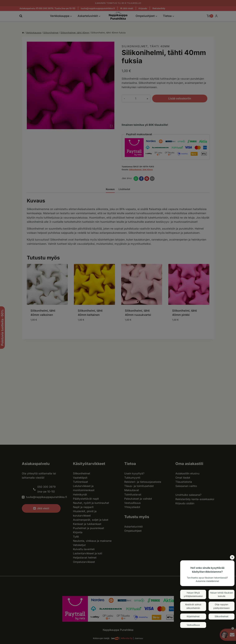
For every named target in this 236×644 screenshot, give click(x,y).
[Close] (232, 557)
